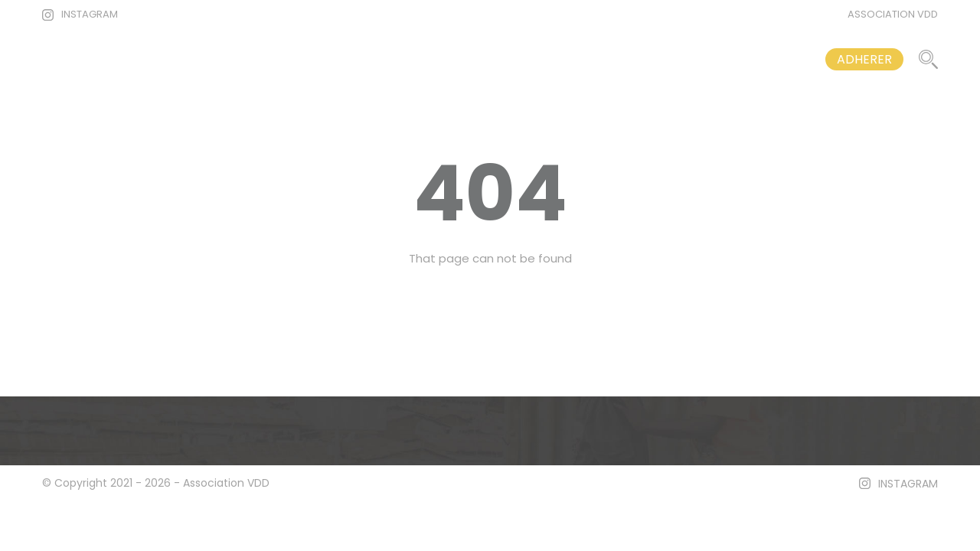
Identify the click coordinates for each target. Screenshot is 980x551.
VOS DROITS (653, 59)
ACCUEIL (459, 59)
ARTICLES (549, 59)
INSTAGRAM (90, 14)
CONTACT (758, 59)
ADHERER (864, 59)
